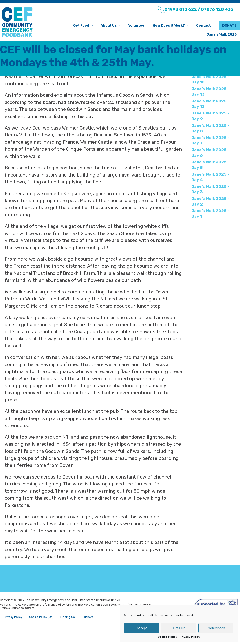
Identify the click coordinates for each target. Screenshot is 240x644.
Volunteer (129, 25)
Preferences (216, 628)
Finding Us (75, 633)
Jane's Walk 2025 (214, 34)
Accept (142, 628)
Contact (198, 25)
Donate (222, 25)
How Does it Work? (163, 25)
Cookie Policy (167, 637)
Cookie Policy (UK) (49, 633)
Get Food (76, 25)
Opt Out (179, 628)
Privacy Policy (190, 637)
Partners (96, 633)
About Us (103, 25)
